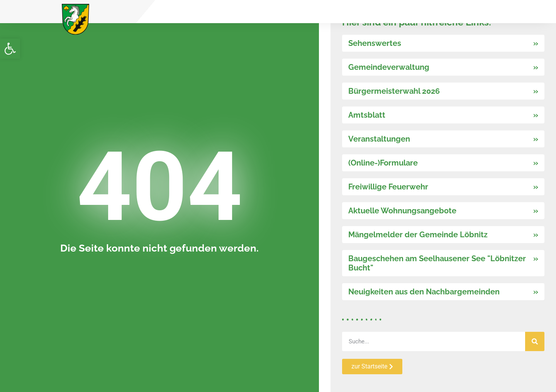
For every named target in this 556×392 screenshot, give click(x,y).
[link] (10, 49)
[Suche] (535, 341)
